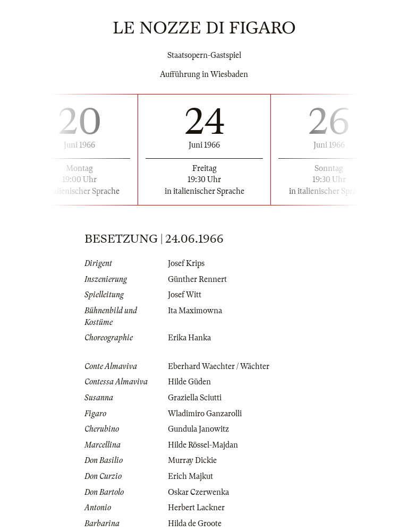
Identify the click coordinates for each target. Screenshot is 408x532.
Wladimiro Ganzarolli (205, 414)
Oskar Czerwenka (198, 492)
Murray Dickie (192, 460)
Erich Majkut (190, 476)
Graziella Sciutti (195, 398)
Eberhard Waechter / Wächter (219, 366)
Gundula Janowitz (198, 429)
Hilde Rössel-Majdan (203, 445)
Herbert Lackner (196, 508)
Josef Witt (185, 295)
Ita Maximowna (195, 311)
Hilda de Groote (195, 524)
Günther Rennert (197, 279)
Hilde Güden (189, 382)
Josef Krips (186, 263)
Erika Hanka (189, 338)
